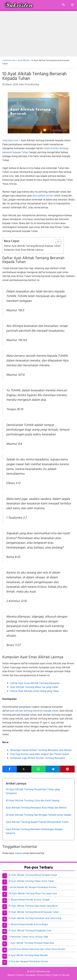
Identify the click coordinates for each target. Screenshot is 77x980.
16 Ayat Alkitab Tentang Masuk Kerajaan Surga (33, 875)
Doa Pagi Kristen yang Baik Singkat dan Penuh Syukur (40, 754)
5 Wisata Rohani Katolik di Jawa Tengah (29, 900)
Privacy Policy (44, 975)
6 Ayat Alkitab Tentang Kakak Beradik (28, 955)
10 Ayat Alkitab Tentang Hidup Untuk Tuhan (31, 881)
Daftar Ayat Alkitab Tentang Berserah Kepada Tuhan (32, 246)
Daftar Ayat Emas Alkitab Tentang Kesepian (35, 683)
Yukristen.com (10, 141)
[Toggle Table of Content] (57, 242)
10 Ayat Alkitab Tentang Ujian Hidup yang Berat (33, 906)
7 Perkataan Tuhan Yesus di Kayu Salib (28, 937)
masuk (19, 853)
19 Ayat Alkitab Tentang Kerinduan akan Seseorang (35, 918)
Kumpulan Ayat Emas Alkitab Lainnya (24, 250)
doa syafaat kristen (43, 196)
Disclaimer (31, 975)
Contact (20, 975)
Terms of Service (61, 975)
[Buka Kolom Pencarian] (63, 5)
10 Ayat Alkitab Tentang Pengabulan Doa (30, 931)
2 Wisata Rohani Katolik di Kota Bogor (28, 925)
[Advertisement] (38, 34)
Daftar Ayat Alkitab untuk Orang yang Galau (34, 691)
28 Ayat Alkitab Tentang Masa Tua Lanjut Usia (33, 894)
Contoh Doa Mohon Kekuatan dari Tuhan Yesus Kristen (37, 949)
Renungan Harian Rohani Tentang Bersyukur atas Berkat (41, 750)
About (11, 975)
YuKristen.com (9, 61)
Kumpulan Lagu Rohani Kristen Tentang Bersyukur (38, 758)
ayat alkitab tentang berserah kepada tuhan (34, 711)
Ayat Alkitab (23, 61)
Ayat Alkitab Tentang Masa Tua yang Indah (34, 687)
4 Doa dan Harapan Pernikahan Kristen (28, 962)
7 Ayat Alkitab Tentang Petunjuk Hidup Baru (31, 943)
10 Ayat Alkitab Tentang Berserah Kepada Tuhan (34, 912)
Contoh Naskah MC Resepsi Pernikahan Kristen (32, 887)
